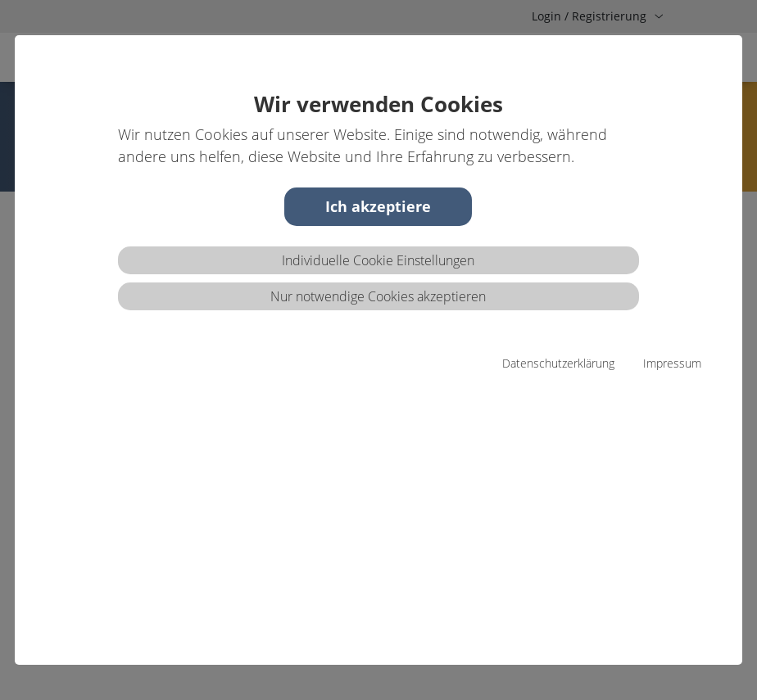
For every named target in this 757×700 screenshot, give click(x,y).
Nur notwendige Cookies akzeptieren (378, 296)
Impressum (672, 363)
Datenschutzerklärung (558, 363)
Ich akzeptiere (378, 206)
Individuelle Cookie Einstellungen (378, 260)
